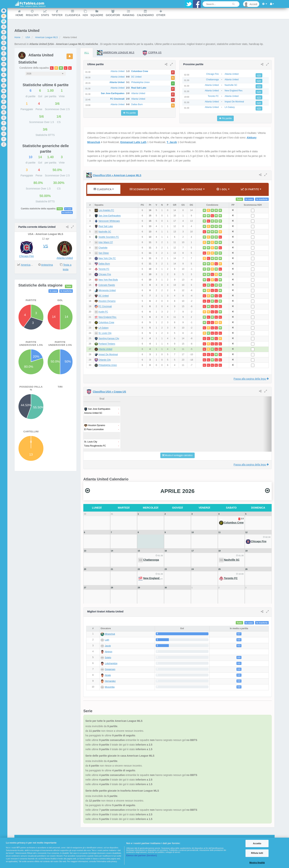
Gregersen (110, 669)
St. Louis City (105, 333)
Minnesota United (107, 291)
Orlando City (105, 360)
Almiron (108, 652)
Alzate (108, 675)
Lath (107, 640)
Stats (45, 13)
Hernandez (110, 681)
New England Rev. (108, 317)
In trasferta (67, 212)
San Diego (104, 253)
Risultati (32, 13)
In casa (68, 209)
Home (19, 13)
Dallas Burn (104, 264)
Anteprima (47, 265)
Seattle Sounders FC (109, 237)
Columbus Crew (106, 323)
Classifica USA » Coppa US (109, 392)
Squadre (97, 13)
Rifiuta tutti (257, 853)
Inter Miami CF (106, 243)
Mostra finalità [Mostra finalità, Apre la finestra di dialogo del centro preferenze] (257, 863)
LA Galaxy (103, 328)
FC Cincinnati (105, 307)
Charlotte (103, 248)
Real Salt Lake (106, 226)
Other (161, 13)
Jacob (108, 646)
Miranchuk (110, 634)
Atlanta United (65, 258)
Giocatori (113, 13)
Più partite (129, 113)
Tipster (57, 13)
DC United (103, 296)
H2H (85, 13)
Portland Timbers (107, 344)
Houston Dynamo (107, 301)
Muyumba (110, 687)
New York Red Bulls (108, 280)
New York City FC (107, 259)
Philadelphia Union (108, 365)
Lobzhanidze (111, 663)
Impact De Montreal (108, 355)
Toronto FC (104, 269)
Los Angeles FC (106, 210)
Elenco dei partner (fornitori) (142, 855)
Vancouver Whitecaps (109, 221)
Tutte (60, 209)
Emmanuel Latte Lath (133, 142)
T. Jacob (172, 142)
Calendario (145, 13)
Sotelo (108, 658)
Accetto (257, 844)
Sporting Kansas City (109, 339)
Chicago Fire (26, 256)
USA (28, 37)
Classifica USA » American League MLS (117, 175)
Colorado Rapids (107, 285)
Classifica (73, 13)
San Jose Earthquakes (110, 216)
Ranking (128, 13)
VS (46, 246)
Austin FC (103, 312)
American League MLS (46, 37)
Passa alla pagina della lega (251, 379)
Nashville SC (105, 232)
